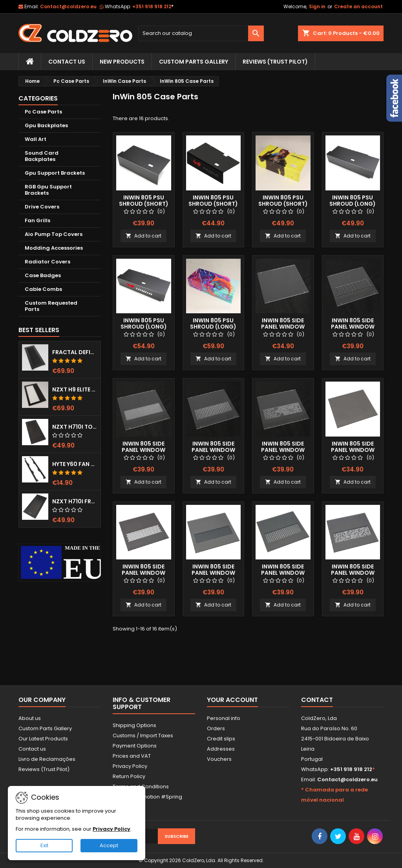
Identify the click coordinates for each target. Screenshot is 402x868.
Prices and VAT (132, 756)
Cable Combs (43, 289)
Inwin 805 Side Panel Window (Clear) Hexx (353, 327)
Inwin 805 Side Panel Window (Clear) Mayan (283, 450)
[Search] (201, 33)
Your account (232, 700)
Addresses (221, 749)
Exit (44, 845)
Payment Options (135, 746)
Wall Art (36, 139)
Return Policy (129, 776)
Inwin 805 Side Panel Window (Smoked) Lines (283, 573)
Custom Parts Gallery (194, 62)
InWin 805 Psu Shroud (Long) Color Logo (144, 327)
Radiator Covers (48, 262)
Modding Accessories (54, 248)
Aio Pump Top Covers (54, 234)
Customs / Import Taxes (143, 736)
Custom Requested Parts (51, 306)
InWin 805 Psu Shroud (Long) (353, 201)
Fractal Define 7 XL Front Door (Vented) (75, 352)
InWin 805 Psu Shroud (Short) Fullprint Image (283, 204)
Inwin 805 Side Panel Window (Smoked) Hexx (144, 573)
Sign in (317, 6)
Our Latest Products (43, 739)
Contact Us (67, 62)
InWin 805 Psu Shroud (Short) (144, 201)
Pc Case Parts (43, 112)
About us (30, 718)
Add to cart (143, 236)
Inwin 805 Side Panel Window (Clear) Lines (213, 450)
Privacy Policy (130, 766)
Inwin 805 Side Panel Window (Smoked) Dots (213, 573)
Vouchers (219, 759)
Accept (109, 845)
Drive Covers (42, 207)
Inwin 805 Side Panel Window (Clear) (283, 327)
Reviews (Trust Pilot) (44, 769)
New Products (122, 62)
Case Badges (43, 275)
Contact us (32, 749)
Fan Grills (37, 220)
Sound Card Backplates (42, 156)
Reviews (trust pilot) (275, 62)
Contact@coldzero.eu (68, 6)
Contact (317, 700)
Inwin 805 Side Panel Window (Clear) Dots (143, 450)
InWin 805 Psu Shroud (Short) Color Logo (213, 204)
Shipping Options (134, 725)
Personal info (224, 718)
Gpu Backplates (46, 125)
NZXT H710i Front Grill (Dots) (75, 501)
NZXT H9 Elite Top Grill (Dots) (75, 389)
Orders (216, 728)
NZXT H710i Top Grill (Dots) (75, 427)
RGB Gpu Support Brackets (48, 190)
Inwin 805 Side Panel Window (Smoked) (353, 450)
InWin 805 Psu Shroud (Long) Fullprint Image (213, 327)
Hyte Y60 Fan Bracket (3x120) (75, 464)
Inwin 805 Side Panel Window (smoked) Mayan (353, 573)
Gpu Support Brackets (55, 173)
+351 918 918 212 (153, 6)
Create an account (358, 6)
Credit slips (221, 739)
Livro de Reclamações (47, 759)
